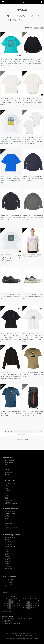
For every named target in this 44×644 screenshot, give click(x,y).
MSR (7, 555)
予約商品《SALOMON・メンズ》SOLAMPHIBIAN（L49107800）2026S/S (33, 296)
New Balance (9, 501)
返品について (9, 586)
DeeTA (7, 469)
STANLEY (8, 562)
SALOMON (8, 490)
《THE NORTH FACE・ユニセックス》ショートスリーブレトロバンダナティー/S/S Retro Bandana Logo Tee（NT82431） (11, 258)
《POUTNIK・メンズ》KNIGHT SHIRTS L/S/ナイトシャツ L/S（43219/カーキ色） (33, 218)
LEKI (7, 550)
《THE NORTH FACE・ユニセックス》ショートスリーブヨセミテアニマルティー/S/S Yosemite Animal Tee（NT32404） (11, 62)
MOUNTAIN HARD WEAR (12, 504)
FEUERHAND (9, 545)
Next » (24, 435)
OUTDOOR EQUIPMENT (11, 535)
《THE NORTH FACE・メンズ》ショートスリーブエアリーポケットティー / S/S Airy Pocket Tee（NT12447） (11, 180)
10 (30, 432)
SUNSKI (7, 563)
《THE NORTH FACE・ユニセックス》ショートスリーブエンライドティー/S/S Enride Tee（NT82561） (33, 101)
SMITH (7, 560)
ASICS (7, 474)
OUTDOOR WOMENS (10, 509)
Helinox (7, 548)
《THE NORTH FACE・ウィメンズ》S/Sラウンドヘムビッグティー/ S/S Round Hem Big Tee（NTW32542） (11, 101)
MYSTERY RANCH (10, 553)
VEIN (7, 468)
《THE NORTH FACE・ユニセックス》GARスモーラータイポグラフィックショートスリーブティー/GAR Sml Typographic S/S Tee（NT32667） (11, 337)
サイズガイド (9, 583)
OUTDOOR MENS (9, 481)
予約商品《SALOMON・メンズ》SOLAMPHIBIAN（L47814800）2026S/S (11, 296)
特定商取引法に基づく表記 (30, 634)
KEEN (7, 494)
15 (19, 435)
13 (39, 432)
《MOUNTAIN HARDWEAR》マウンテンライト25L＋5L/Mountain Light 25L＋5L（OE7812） (33, 414)
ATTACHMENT (9, 463)
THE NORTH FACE (10, 484)
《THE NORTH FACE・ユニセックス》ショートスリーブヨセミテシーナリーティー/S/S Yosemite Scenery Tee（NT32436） (11, 140)
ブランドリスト (9, 584)
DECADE (8, 471)
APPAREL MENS (9, 458)
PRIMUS (7, 558)
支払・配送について (17, 634)
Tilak (6, 485)
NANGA (7, 489)
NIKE (7, 499)
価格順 (36, 28)
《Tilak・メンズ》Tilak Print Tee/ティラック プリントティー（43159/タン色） (33, 375)
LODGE (7, 551)
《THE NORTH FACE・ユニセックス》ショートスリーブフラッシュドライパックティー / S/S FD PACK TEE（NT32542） (33, 140)
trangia (7, 565)
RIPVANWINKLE (10, 461)
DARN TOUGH (9, 543)
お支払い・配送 (9, 579)
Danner (7, 492)
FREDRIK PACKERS (11, 546)
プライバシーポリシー (18, 635)
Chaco (7, 497)
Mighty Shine (9, 473)
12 (36, 432)
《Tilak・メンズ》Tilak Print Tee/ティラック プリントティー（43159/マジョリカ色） (11, 414)
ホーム (9, 634)
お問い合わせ (28, 635)
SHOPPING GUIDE (9, 576)
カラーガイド (9, 581)
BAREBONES (9, 541)
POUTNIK (8, 487)
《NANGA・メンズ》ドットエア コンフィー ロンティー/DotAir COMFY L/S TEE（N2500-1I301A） (33, 61)
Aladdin (7, 540)
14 (42, 432)
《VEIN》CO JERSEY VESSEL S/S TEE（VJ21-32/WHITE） (33, 256)
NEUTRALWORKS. (10, 466)
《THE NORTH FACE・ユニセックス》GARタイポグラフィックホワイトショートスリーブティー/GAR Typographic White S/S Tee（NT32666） (33, 337)
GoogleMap (6, 620)
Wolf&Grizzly (9, 568)
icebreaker (8, 502)
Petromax (8, 557)
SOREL (7, 495)
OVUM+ (22, 2)
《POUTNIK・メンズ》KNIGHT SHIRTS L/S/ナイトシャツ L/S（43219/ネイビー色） (33, 179)
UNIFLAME (8, 567)
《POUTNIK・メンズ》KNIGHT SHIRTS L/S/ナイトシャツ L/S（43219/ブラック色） (11, 218)
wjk (6, 464)
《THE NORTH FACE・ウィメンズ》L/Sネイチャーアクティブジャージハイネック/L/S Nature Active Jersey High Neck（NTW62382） (11, 376)
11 (33, 432)
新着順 (42, 28)
